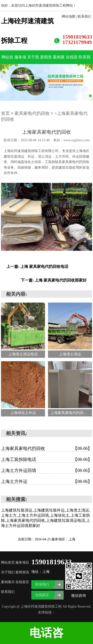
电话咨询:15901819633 (46, 635)
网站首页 (7, 60)
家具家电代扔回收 (32, 113)
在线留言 (72, 60)
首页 (5, 113)
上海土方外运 (46, 481)
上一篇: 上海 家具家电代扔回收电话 (37, 267)
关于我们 (33, 60)
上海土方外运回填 (46, 470)
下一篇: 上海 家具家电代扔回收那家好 (54, 280)
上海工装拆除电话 (46, 459)
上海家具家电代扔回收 (46, 448)
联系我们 (84, 16)
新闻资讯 (46, 60)
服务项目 (20, 60)
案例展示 (59, 60)
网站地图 (69, 16)
